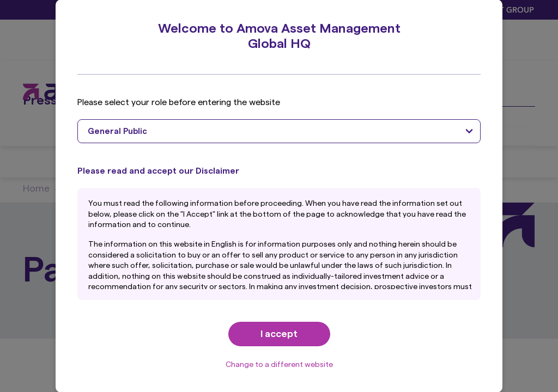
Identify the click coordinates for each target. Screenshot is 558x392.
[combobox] (279, 131)
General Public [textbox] (117, 131)
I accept (279, 334)
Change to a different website (279, 365)
